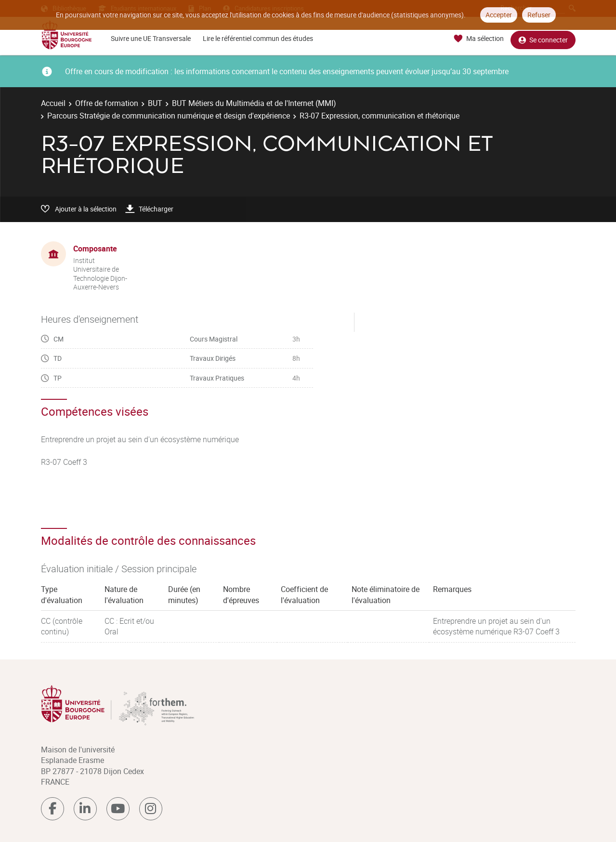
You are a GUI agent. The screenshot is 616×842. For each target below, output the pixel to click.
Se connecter (543, 39)
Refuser (539, 15)
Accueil (53, 103)
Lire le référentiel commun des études (258, 38)
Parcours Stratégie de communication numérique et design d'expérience (169, 116)
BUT (155, 103)
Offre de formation (107, 103)
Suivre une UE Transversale (151, 38)
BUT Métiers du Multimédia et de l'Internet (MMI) (254, 103)
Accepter (499, 15)
